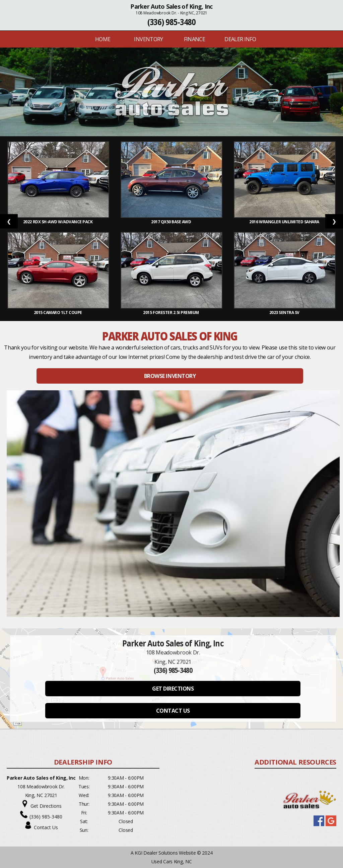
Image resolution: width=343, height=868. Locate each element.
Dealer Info (240, 39)
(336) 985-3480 (172, 22)
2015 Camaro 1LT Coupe (58, 312)
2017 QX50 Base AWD (171, 222)
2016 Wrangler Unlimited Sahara (285, 222)
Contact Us (46, 827)
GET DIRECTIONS (173, 689)
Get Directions (46, 806)
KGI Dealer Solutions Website (165, 853)
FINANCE (195, 39)
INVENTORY (148, 39)
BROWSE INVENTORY (170, 376)
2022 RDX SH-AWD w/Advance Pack (58, 222)
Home (103, 39)
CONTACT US (173, 711)
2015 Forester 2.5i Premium (171, 312)
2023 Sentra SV (285, 312)
